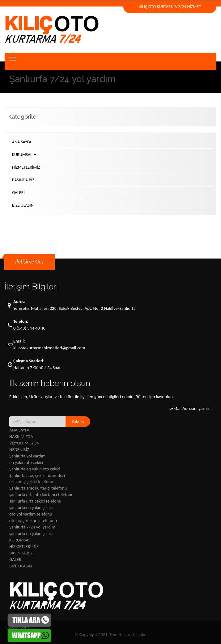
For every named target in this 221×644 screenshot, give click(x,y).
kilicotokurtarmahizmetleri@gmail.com (49, 348)
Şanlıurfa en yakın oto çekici (35, 469)
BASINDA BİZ (23, 180)
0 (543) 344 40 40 (29, 328)
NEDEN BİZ (19, 449)
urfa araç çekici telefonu (31, 482)
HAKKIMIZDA (21, 436)
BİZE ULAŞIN (23, 205)
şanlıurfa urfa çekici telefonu (35, 501)
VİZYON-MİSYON (24, 443)
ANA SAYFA (22, 142)
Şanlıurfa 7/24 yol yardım (32, 527)
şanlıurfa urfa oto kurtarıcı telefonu (41, 495)
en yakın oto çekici (26, 462)
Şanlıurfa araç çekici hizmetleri (37, 475)
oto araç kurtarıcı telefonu (33, 520)
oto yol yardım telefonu (31, 514)
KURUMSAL (24, 155)
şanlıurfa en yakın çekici (31, 507)
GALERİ (18, 193)
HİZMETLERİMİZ (26, 167)
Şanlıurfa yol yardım (28, 456)
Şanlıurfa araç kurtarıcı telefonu (38, 488)
